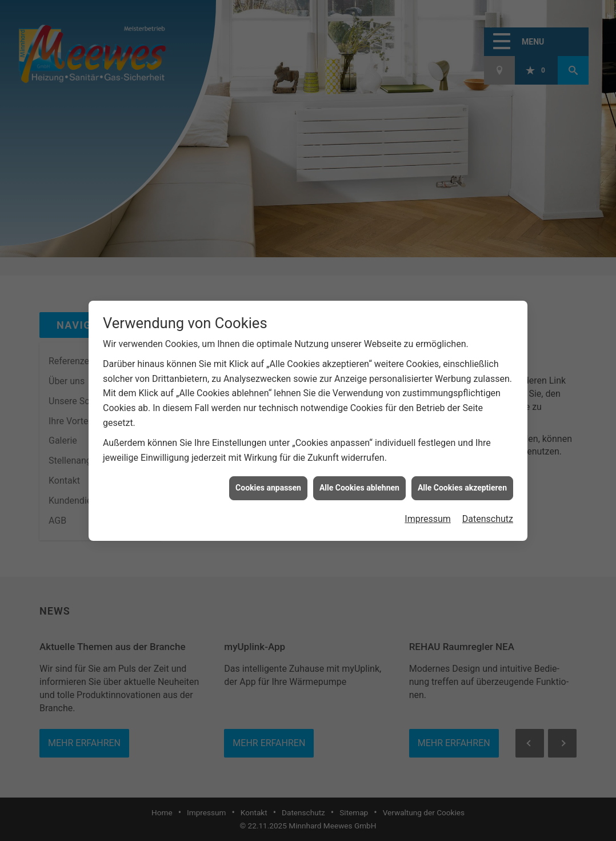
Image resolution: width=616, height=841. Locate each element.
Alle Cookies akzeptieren (462, 483)
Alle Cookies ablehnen (359, 483)
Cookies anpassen (268, 483)
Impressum (428, 513)
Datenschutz (488, 513)
